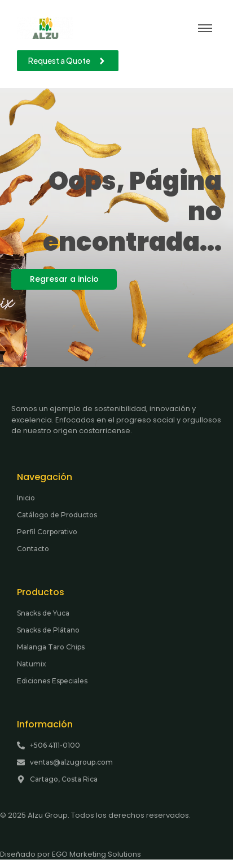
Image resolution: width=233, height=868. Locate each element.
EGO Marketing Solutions (96, 854)
